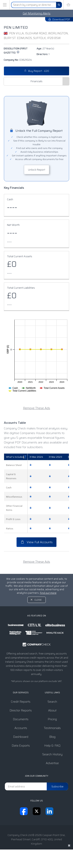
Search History (52, 754)
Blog (52, 737)
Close (38, 600)
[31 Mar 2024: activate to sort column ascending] (37, 457)
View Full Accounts (36, 542)
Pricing (52, 719)
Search (52, 702)
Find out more (48, 593)
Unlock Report (37, 170)
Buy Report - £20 (37, 71)
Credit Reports (21, 702)
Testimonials (52, 728)
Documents (21, 719)
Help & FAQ (52, 746)
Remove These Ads (36, 408)
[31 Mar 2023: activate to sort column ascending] (56, 457)
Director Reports (21, 710)
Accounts (21, 728)
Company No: (18, 60)
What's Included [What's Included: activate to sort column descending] (15, 457)
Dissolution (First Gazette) (16, 51)
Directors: (43, 54)
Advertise (52, 763)
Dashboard (21, 737)
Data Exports (21, 746)
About (52, 710)
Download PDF (59, 19)
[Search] (59, 5)
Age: (45, 49)
